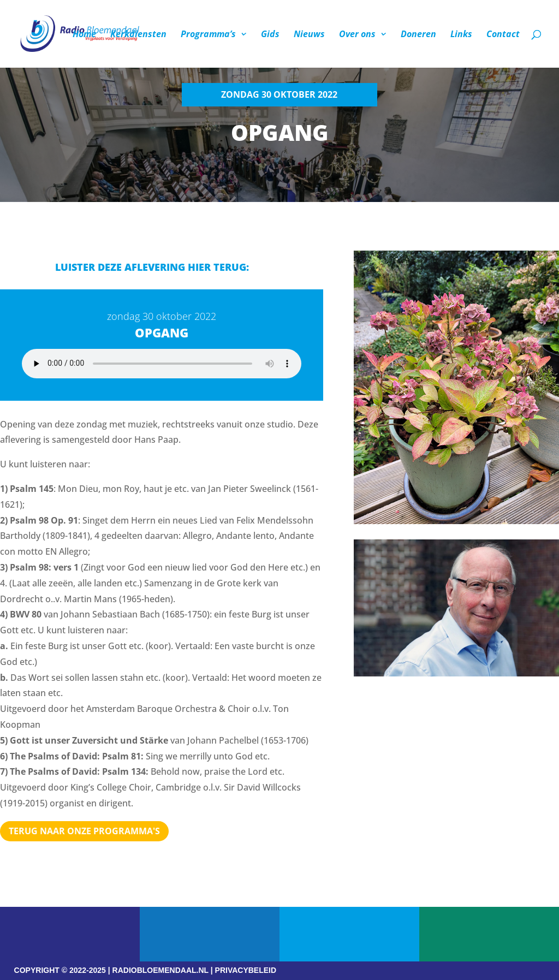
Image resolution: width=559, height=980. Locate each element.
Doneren (418, 35)
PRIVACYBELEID (246, 970)
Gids (270, 35)
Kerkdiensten (138, 35)
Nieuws (309, 35)
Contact (503, 35)
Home (84, 35)
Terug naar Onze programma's (84, 831)
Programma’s (208, 35)
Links (461, 35)
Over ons (357, 35)
